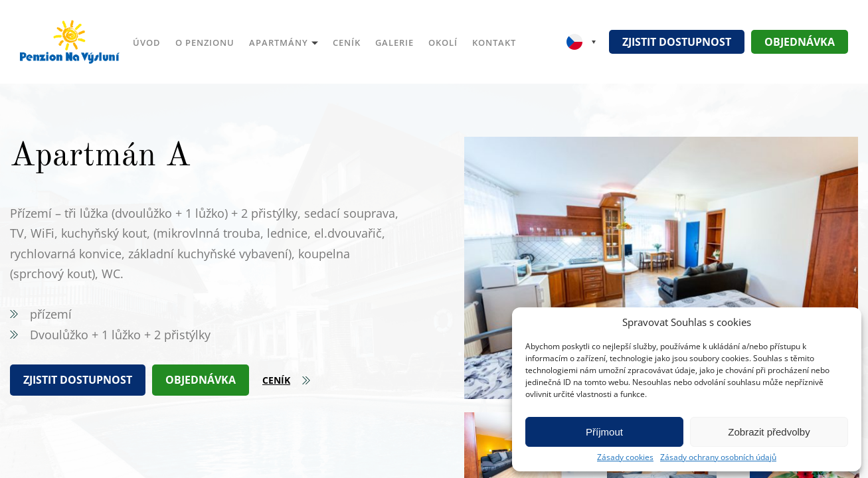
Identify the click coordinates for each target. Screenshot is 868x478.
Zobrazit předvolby (769, 432)
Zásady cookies (625, 457)
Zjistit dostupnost (677, 42)
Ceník (276, 380)
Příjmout (604, 432)
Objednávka (800, 42)
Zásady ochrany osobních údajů (718, 457)
